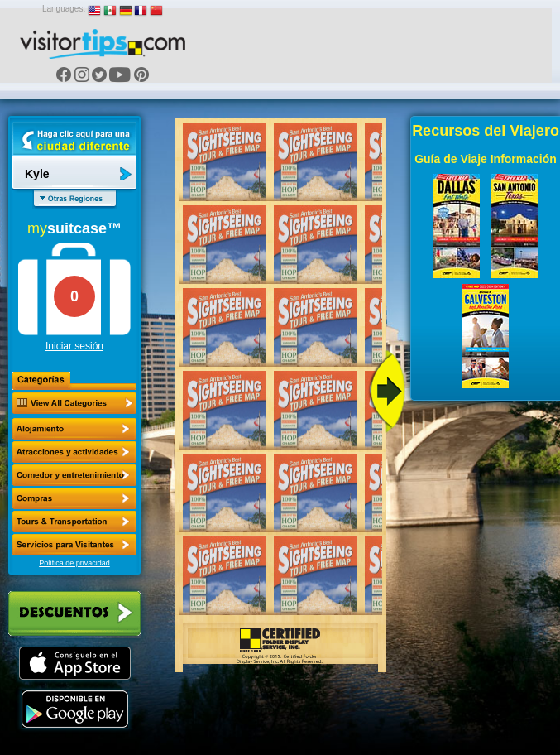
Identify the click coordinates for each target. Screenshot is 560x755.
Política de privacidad (74, 563)
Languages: (64, 9)
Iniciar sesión (74, 346)
